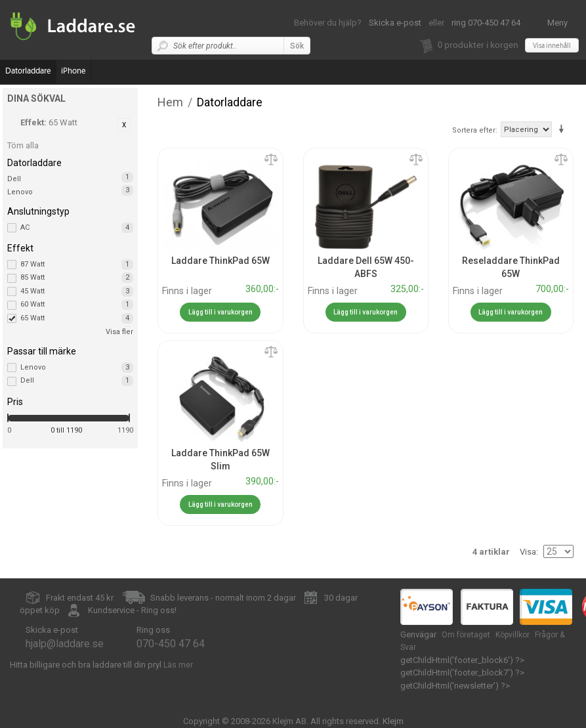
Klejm (393, 721)
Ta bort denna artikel (124, 125)
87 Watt (77, 265)
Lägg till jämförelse (271, 160)
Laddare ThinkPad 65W (220, 261)
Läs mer (178, 665)
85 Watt (77, 278)
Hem (170, 102)
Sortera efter (474, 130)
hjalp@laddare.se (65, 644)
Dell (14, 179)
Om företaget (466, 635)
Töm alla (23, 145)
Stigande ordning (564, 129)
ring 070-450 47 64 (486, 23)
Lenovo (20, 192)
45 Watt (77, 291)
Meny (557, 23)
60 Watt (77, 305)
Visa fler (119, 332)
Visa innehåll (552, 46)
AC (77, 228)
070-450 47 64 (171, 644)
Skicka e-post (395, 23)
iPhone (73, 71)
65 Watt (77, 318)
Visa (528, 552)
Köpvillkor (513, 635)
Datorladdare (28, 71)
